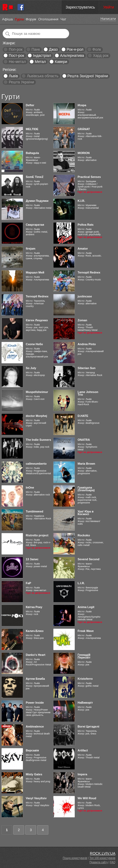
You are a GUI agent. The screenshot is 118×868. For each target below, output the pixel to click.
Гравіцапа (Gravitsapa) (86, 489)
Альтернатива (72, 55)
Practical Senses (89, 177)
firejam (31, 249)
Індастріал (42, 55)
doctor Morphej (36, 416)
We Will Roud (87, 798)
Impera (82, 774)
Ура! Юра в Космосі (86, 513)
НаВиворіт (85, 703)
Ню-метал (17, 62)
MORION (84, 153)
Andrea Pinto (87, 344)
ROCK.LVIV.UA (103, 853)
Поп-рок (16, 49)
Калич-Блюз (35, 631)
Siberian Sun (87, 368)
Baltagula (32, 153)
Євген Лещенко (37, 320)
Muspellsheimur (37, 392)
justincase (85, 296)
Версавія (32, 750)
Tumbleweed (35, 511)
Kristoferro (85, 679)
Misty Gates (34, 774)
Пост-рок (16, 55)
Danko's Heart (36, 655)
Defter (30, 105)
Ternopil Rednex (89, 272)
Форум (31, 19)
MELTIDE (32, 129)
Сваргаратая (35, 225)
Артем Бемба (35, 679)
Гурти (19, 19)
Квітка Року (34, 607)
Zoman (82, 320)
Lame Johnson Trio (88, 393)
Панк (36, 49)
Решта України (21, 82)
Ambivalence (35, 726)
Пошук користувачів (75, 858)
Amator (83, 249)
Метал (40, 62)
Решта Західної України (88, 76)
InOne (30, 488)
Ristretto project (37, 535)
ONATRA (84, 440)
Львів (13, 76)
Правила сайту (99, 862)
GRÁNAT (84, 129)
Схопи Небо (34, 344)
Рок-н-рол (75, 49)
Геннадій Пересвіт (84, 656)
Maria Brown (86, 464)
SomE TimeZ (35, 177)
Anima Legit (86, 607)
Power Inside (35, 703)
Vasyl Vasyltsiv (36, 798)
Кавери (61, 62)
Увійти (109, 7)
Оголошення (48, 19)
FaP (28, 583)
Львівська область (43, 76)
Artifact (83, 750)
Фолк (97, 49)
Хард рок (101, 55)
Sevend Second (88, 559)
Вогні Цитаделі (88, 726)
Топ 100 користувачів (102, 858)
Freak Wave (86, 631)
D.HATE (83, 416)
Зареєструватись (80, 7)
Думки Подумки (37, 201)
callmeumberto (36, 464)
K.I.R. (81, 201)
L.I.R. (81, 583)
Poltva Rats (86, 225)
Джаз (53, 49)
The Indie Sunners (38, 440)
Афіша (7, 19)
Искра (82, 105)
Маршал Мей (35, 272)
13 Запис (32, 559)
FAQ (113, 862)
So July (31, 368)
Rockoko (84, 535)
